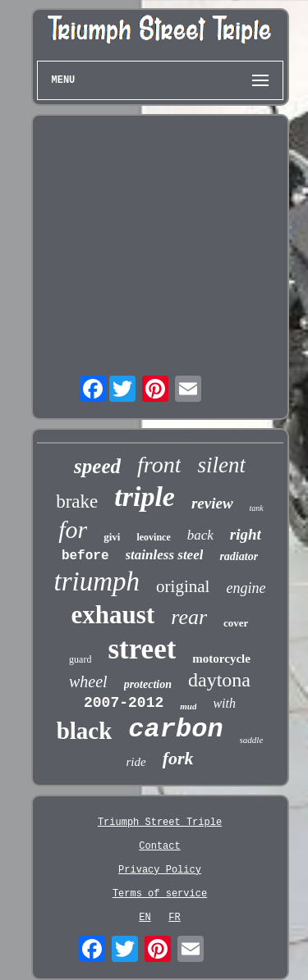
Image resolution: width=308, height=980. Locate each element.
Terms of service (160, 894)
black (85, 731)
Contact (159, 846)
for (73, 529)
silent (221, 465)
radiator (239, 556)
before (85, 556)
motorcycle (221, 659)
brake (77, 501)
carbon (175, 729)
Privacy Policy (160, 870)
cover (236, 623)
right (246, 534)
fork (178, 758)
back (200, 535)
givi (112, 537)
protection (148, 684)
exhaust (113, 615)
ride (136, 762)
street (142, 649)
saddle (252, 740)
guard (80, 659)
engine (246, 588)
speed (97, 466)
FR (174, 918)
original (183, 586)
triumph (97, 581)
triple (145, 497)
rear (189, 617)
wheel (88, 681)
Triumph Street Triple (160, 823)
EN (145, 918)
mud (188, 706)
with (224, 703)
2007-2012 (124, 703)
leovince (153, 537)
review (212, 503)
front (159, 465)
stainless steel (165, 555)
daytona (219, 680)
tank (257, 508)
